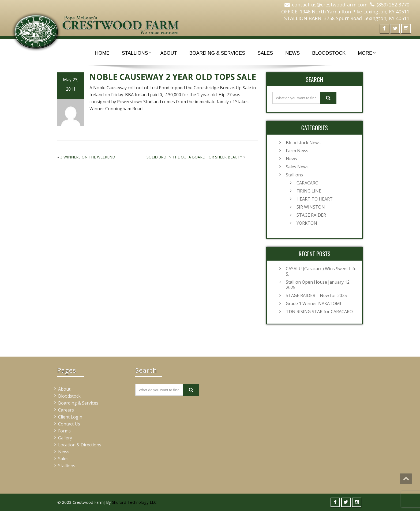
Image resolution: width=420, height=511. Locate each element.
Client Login (70, 417)
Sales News (297, 167)
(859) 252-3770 (393, 5)
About (169, 53)
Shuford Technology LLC (134, 502)
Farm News (297, 151)
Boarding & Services (217, 53)
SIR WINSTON (311, 207)
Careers (66, 410)
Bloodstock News (303, 143)
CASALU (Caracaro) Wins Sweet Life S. (321, 271)
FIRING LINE (309, 191)
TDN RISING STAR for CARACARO (319, 312)
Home (102, 53)
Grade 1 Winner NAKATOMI (314, 303)
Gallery (65, 438)
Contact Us (69, 424)
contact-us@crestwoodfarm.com (330, 5)
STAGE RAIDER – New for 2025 (316, 295)
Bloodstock (329, 53)
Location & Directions (80, 445)
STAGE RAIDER (311, 215)
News (292, 53)
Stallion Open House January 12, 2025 (318, 285)
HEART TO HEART (315, 199)
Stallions (137, 53)
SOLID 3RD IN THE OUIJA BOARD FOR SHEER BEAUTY (194, 157)
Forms (64, 431)
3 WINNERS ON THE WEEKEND (88, 157)
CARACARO (307, 183)
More (367, 53)
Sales (265, 53)
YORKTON (307, 223)
